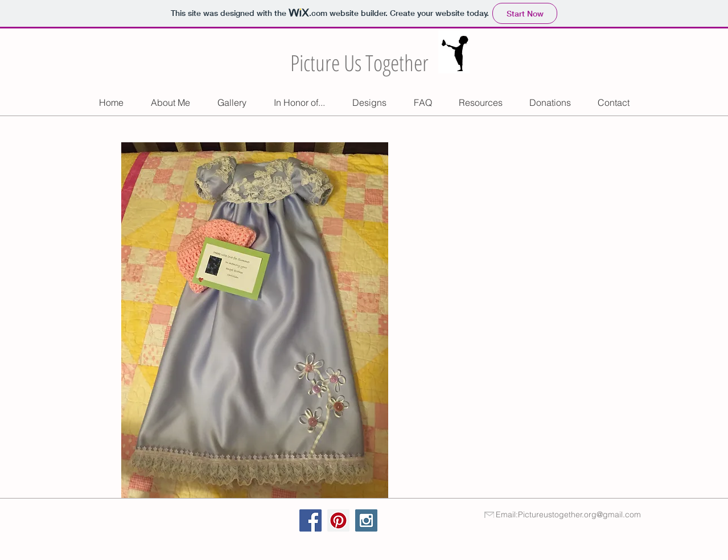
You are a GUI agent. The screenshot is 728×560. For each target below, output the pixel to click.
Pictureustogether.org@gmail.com (579, 514)
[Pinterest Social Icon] (338, 520)
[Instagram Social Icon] (366, 520)
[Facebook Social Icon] (310, 520)
